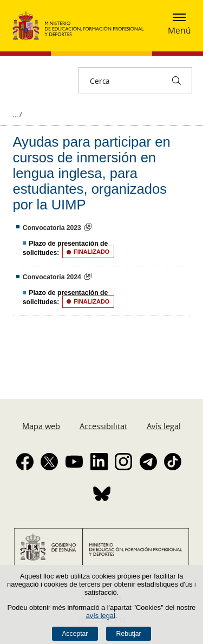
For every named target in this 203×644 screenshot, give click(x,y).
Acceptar (75, 634)
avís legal (101, 616)
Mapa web (41, 426)
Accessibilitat (103, 426)
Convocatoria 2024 (52, 277)
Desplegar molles (17, 115)
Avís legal (164, 426)
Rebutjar (129, 634)
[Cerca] (176, 81)
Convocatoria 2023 (52, 228)
